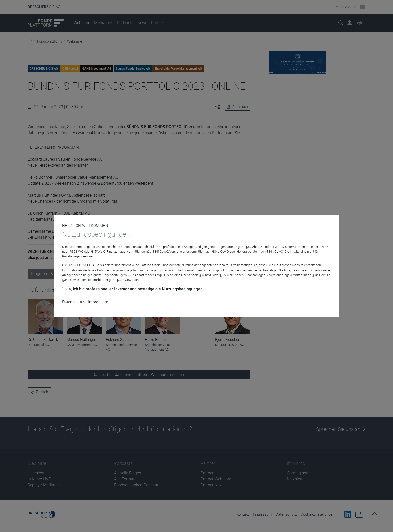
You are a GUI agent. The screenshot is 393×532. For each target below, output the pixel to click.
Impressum (98, 302)
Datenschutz (73, 302)
